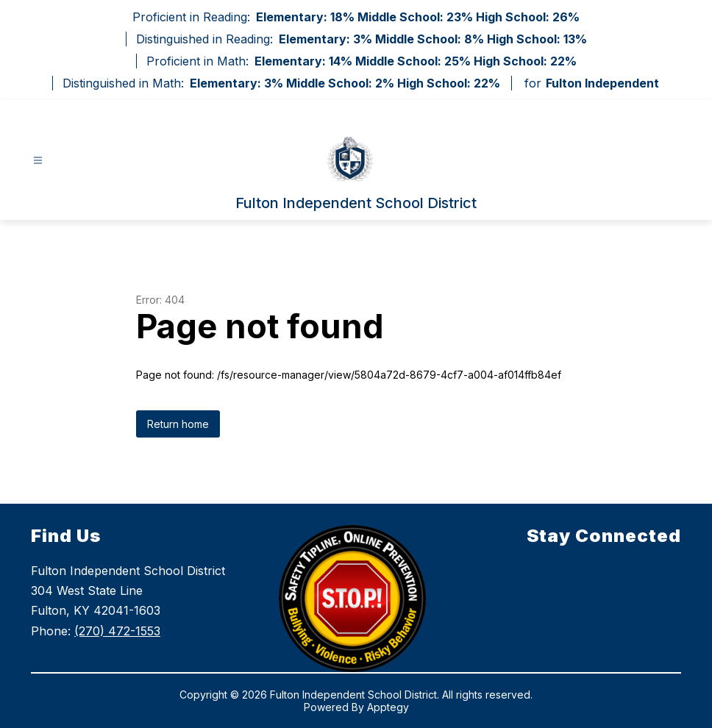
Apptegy (388, 707)
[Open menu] (38, 161)
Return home (178, 424)
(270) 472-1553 (117, 631)
